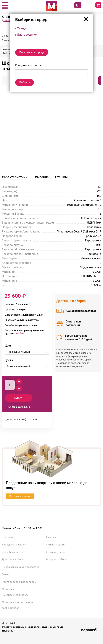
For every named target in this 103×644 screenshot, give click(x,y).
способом (19, 333)
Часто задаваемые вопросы (19, 582)
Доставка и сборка (14, 559)
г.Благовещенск (26, 35)
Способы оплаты (12, 552)
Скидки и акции (56, 545)
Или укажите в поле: (29, 65)
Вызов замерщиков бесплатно (21, 567)
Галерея (51, 537)
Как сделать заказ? (14, 545)
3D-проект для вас (20, 496)
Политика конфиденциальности (15, 592)
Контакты (8, 537)
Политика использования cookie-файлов (18, 605)
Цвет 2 (9, 360)
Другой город (9, 20)
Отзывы (61, 177)
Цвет (8, 346)
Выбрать (25, 82)
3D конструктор (56, 552)
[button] (5, 5)
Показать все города (32, 52)
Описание (41, 177)
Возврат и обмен (56, 559)
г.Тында (21, 28)
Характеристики (15, 177)
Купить (19, 398)
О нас (5, 36)
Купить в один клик (19, 407)
